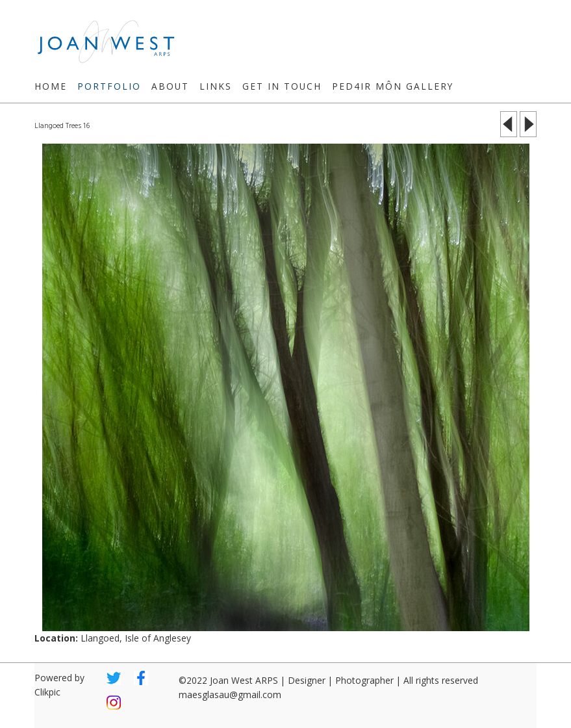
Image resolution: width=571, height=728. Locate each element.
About (170, 86)
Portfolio (109, 86)
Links (216, 86)
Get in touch (282, 86)
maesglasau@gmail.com (230, 695)
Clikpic (47, 692)
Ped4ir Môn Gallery (393, 86)
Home (51, 86)
